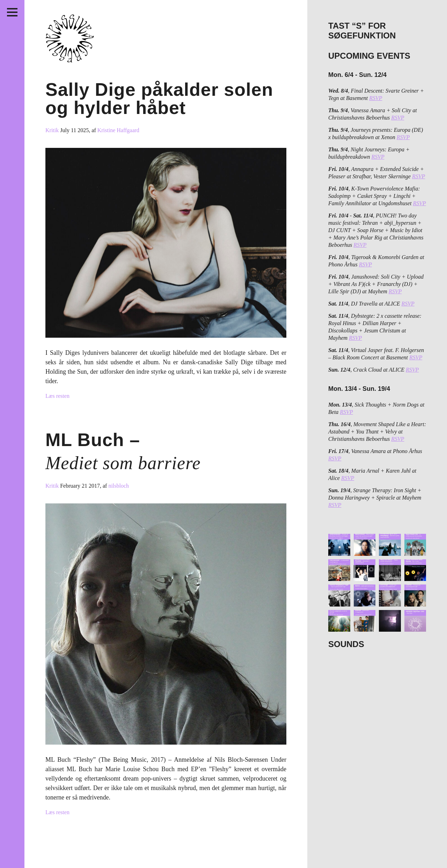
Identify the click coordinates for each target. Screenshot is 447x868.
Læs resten (57, 396)
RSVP (376, 98)
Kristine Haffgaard (118, 130)
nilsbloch (119, 486)
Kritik (53, 130)
